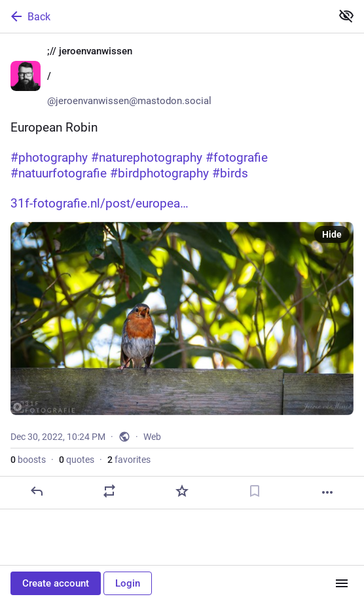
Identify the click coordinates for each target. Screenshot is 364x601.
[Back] (164, 16)
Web (152, 437)
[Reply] (37, 491)
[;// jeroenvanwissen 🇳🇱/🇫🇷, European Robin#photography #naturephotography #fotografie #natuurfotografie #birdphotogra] (182, 271)
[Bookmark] (255, 491)
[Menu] (342, 583)
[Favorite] (182, 491)
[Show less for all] (346, 16)
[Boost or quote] (109, 491)
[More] (327, 492)
